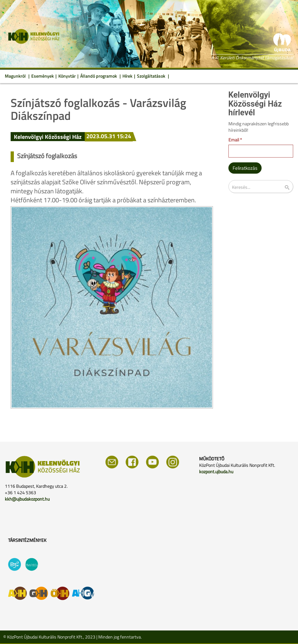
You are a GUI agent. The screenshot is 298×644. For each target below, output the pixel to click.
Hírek (127, 76)
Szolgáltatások (152, 76)
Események (43, 76)
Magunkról (16, 76)
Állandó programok (99, 76)
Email (235, 140)
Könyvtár (67, 76)
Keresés (291, 188)
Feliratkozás (245, 168)
